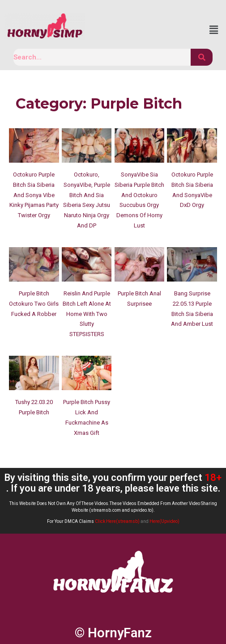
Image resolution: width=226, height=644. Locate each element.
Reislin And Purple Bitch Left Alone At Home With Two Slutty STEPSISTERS (87, 314)
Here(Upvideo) (164, 521)
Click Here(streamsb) (117, 521)
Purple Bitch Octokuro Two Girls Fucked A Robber (34, 304)
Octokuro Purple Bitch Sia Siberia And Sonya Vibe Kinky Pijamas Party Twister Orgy (34, 195)
